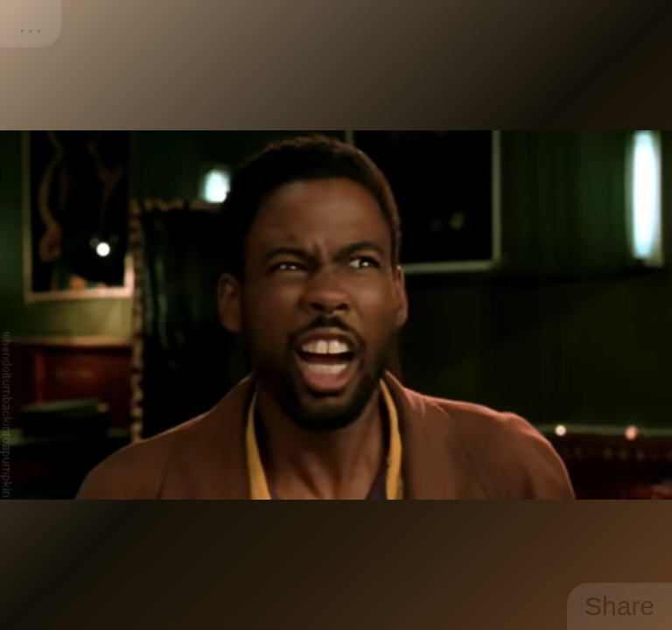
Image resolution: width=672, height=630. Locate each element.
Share (619, 606)
